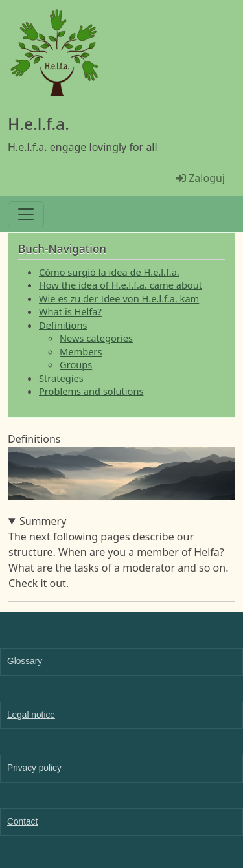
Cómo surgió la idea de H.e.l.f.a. (109, 272)
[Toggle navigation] (26, 214)
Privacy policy (34, 768)
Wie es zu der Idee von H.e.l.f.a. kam (119, 298)
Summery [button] (43, 521)
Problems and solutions (91, 391)
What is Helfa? (70, 311)
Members (81, 351)
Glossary (25, 661)
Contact (22, 822)
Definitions (63, 325)
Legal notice (31, 715)
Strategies (61, 378)
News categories (96, 338)
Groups (76, 364)
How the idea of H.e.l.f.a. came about (121, 285)
